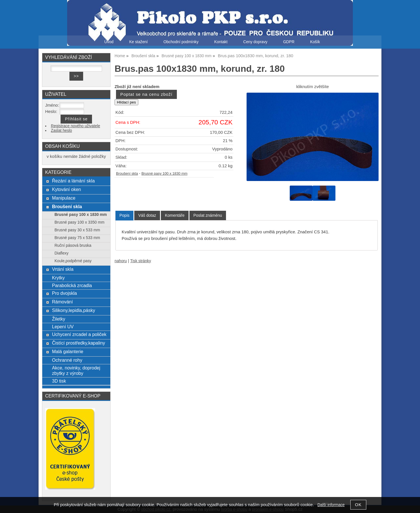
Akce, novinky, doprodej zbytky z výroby (76, 370)
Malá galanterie (68, 351)
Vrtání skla (63, 269)
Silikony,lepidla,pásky (74, 310)
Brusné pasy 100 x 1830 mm (164, 174)
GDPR (289, 42)
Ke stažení (138, 42)
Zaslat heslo (61, 131)
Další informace (331, 505)
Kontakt (221, 42)
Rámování (62, 302)
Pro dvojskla (64, 293)
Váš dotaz (147, 215)
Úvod (109, 42)
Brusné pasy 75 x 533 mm (77, 238)
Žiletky (59, 319)
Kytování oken (67, 189)
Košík (315, 42)
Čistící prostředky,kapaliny (79, 343)
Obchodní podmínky (181, 42)
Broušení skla (127, 174)
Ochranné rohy (67, 360)
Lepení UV (63, 327)
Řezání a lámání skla (73, 181)
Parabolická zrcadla (72, 285)
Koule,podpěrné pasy (73, 261)
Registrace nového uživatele (75, 126)
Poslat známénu (208, 215)
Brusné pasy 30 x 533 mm (77, 230)
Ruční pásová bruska (73, 245)
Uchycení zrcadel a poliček (79, 334)
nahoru (121, 261)
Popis (124, 215)
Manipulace (64, 198)
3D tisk (59, 381)
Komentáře (175, 215)
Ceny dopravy (255, 42)
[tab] (124, 215)
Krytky (58, 278)
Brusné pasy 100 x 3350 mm (80, 222)
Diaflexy (62, 253)
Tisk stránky (141, 261)
